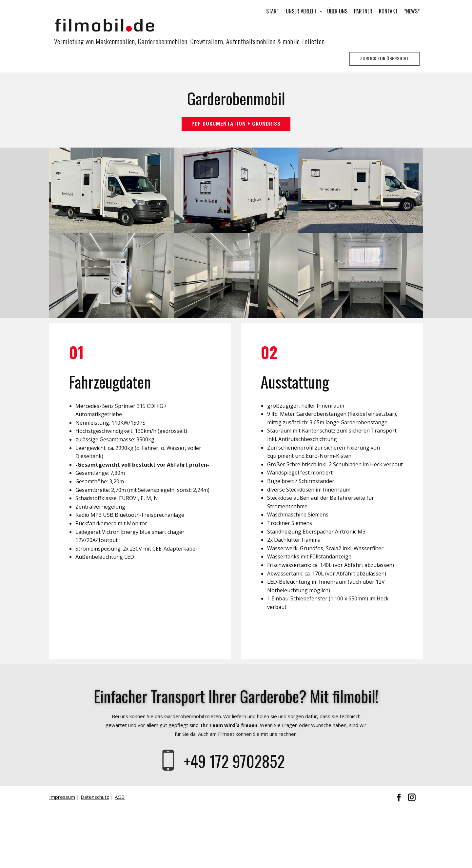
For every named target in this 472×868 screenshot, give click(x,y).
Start (273, 11)
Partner (363, 11)
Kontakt (388, 11)
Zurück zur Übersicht (384, 59)
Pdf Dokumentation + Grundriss (236, 124)
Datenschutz (95, 797)
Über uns (337, 11)
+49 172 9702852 (236, 761)
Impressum (62, 797)
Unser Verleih (301, 11)
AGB (120, 797)
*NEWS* (412, 11)
